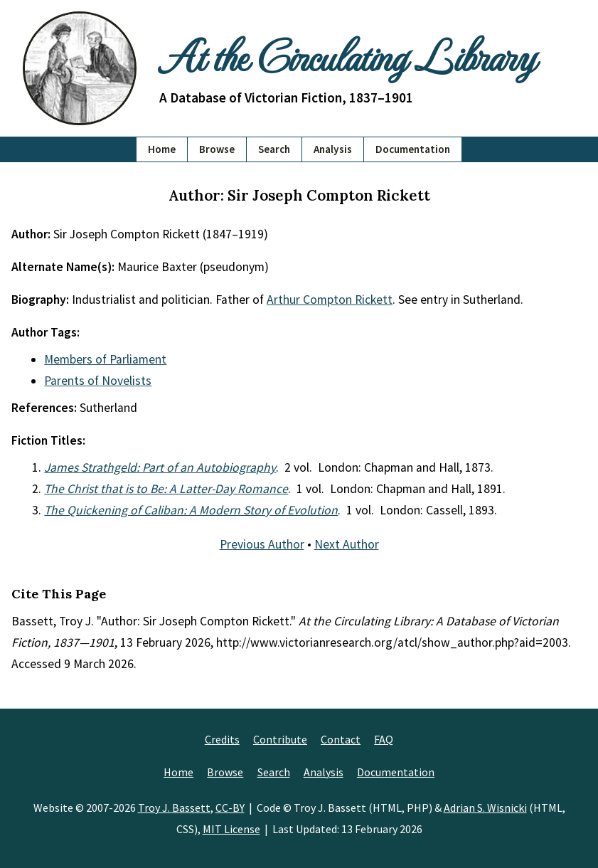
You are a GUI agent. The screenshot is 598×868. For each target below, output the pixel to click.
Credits (222, 739)
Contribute (280, 739)
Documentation (413, 149)
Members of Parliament (105, 359)
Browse (217, 149)
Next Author (347, 544)
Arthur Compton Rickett (330, 300)
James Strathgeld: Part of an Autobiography (160, 467)
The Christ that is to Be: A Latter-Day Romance (166, 489)
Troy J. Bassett (174, 808)
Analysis (333, 149)
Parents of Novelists (98, 381)
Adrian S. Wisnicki (485, 808)
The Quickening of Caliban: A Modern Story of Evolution (191, 510)
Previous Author (262, 544)
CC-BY (230, 808)
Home (162, 149)
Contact (341, 739)
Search (274, 149)
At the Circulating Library (347, 55)
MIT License (231, 829)
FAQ (384, 739)
